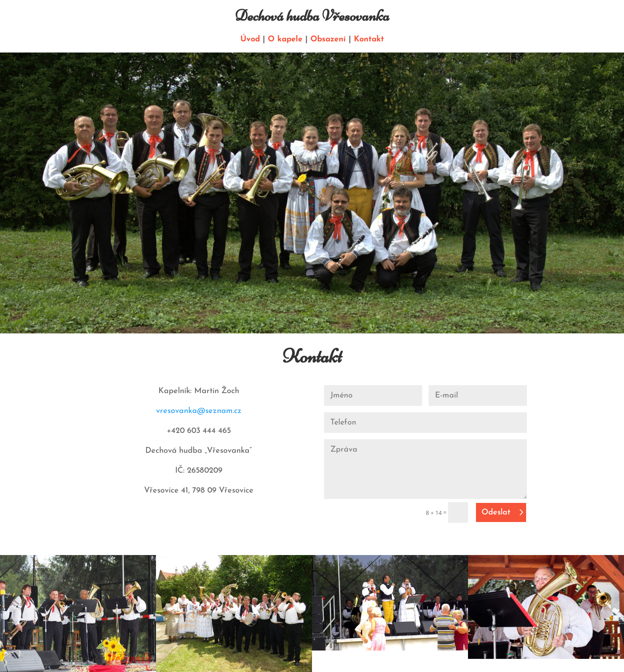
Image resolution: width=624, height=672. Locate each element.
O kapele (285, 39)
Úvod (250, 39)
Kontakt (369, 39)
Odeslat (496, 512)
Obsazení (328, 39)
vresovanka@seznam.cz (199, 411)
